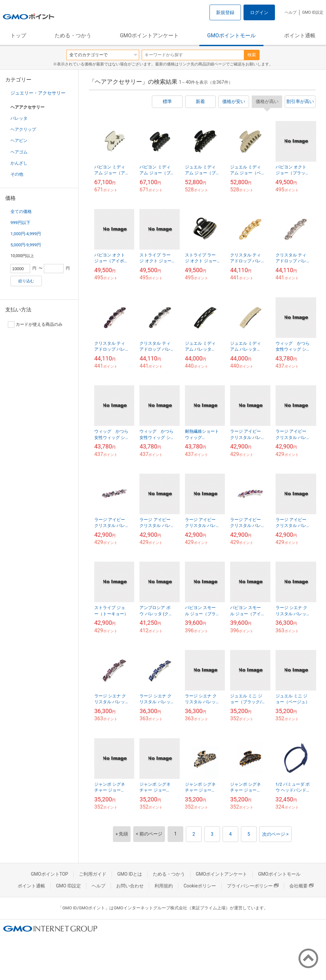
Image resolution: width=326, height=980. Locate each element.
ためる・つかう (73, 35)
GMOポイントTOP (49, 874)
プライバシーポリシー (253, 886)
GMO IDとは (130, 874)
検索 (252, 55)
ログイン (259, 12)
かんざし (19, 163)
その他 (17, 174)
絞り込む (26, 281)
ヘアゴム (19, 152)
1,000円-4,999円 (26, 234)
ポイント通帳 (300, 35)
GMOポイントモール (231, 35)
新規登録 (225, 12)
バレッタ (19, 118)
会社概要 (301, 886)
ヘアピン (19, 140)
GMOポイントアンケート (149, 35)
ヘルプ (291, 12)
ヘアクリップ (23, 129)
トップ (18, 35)
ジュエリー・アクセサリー (38, 93)
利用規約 (164, 886)
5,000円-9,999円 (26, 245)
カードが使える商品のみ (35, 324)
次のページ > (275, 834)
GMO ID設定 (313, 12)
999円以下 (20, 223)
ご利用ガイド (93, 874)
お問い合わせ (130, 886)
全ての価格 (21, 211)
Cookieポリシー (200, 886)
